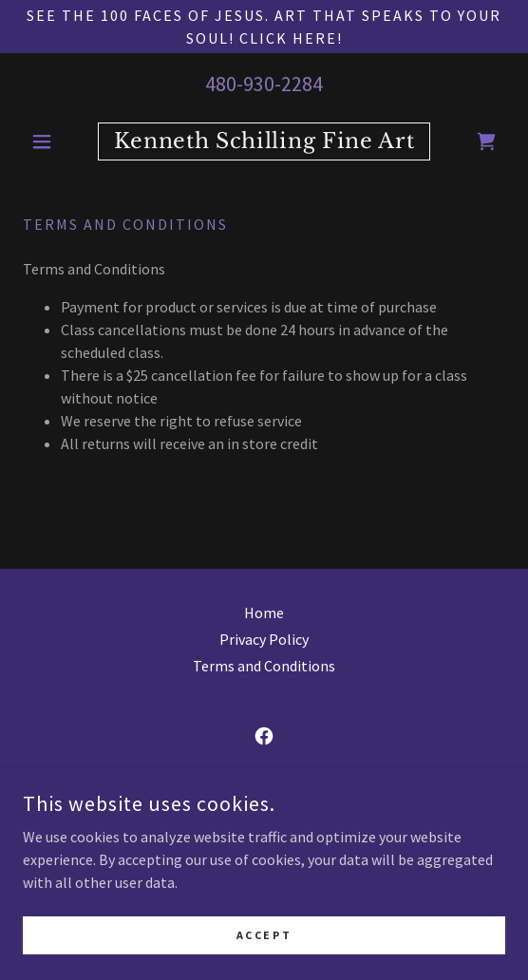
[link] (264, 141)
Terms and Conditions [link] (264, 666)
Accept (264, 935)
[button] (59, 141)
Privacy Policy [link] (264, 639)
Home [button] (264, 612)
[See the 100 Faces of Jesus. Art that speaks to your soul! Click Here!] (264, 27)
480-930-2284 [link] (264, 84)
